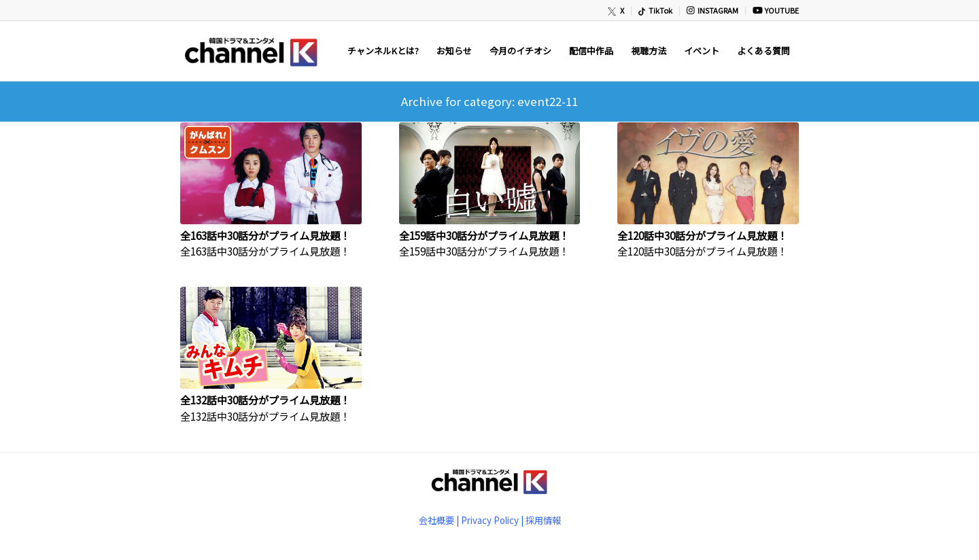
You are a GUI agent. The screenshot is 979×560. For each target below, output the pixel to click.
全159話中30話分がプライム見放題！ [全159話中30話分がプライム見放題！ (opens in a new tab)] (484, 235)
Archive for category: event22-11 (489, 101)
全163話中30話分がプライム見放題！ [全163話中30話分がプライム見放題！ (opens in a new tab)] (265, 235)
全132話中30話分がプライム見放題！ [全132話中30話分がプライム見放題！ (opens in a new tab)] (265, 400)
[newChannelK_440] (250, 51)
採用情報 (543, 520)
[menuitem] (616, 11)
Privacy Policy (490, 520)
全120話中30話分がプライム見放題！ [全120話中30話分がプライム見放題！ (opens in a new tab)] (702, 235)
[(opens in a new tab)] (271, 173)
